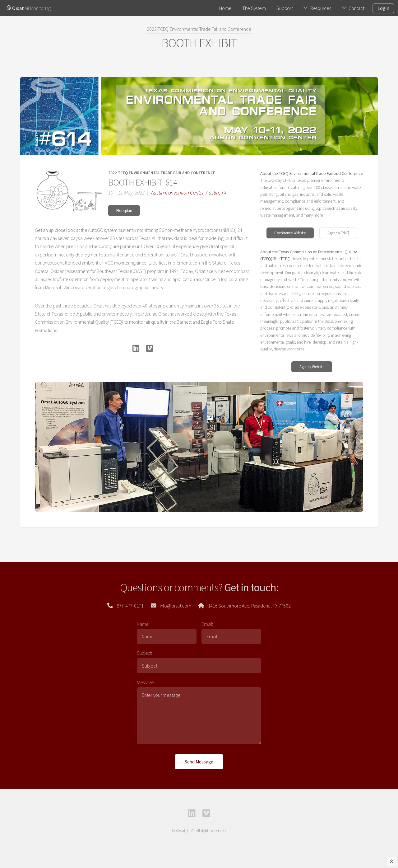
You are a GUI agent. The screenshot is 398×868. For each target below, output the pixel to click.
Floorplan (124, 210)
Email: (207, 624)
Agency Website (312, 367)
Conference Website (290, 233)
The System (254, 8)
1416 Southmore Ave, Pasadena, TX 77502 (248, 606)
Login (383, 8)
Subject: (144, 653)
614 (171, 182)
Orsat (15, 8)
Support (285, 8)
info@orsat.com (174, 606)
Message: (146, 682)
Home (225, 8)
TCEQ (285, 259)
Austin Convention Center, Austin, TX (189, 193)
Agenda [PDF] (338, 233)
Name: (143, 624)
